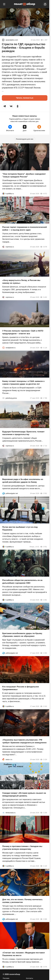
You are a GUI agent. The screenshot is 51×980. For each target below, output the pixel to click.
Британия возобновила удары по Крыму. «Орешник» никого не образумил (22, 635)
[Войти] (45, 4)
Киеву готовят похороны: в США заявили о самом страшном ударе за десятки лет (23, 383)
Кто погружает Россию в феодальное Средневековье (21, 688)
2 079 (44, 967)
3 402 (44, 297)
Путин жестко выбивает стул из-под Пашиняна (20, 528)
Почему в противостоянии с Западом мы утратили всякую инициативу (22, 848)
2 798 (44, 398)
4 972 (44, 194)
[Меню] (4, 4)
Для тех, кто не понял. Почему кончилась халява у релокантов (22, 901)
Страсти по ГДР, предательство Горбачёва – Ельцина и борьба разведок (24, 48)
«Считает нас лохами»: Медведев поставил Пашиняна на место (24, 954)
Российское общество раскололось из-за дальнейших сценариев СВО (22, 582)
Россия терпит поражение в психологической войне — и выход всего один (25, 229)
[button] (5, 106)
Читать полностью (25, 98)
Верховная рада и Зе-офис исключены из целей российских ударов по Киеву (23, 481)
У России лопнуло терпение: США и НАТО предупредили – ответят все (23, 332)
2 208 (44, 813)
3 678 (44, 247)
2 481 (44, 600)
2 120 (44, 866)
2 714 (44, 446)
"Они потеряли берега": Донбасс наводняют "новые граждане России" (24, 175)
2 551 (44, 547)
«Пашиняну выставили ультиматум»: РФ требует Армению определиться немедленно (24, 741)
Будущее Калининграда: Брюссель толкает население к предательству (23, 433)
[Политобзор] (25, 4)
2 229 (44, 759)
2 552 (44, 494)
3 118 (44, 348)
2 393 (44, 653)
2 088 (44, 919)
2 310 (44, 706)
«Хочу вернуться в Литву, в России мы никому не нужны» (21, 282)
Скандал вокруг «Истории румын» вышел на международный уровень (24, 795)
